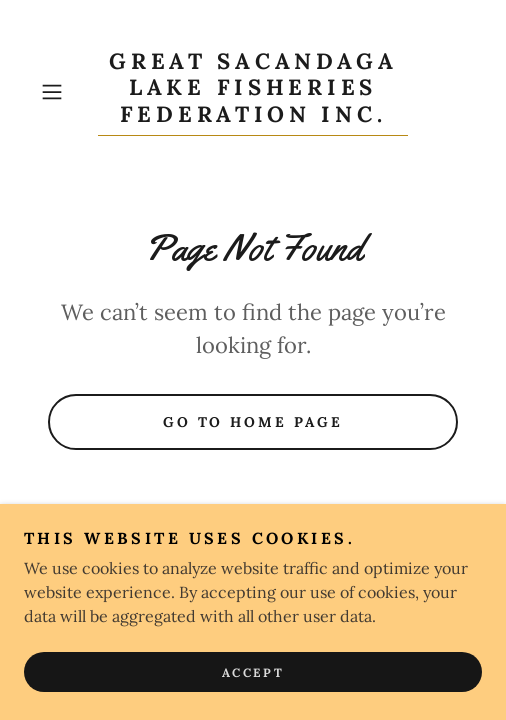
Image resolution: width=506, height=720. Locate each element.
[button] (65, 92)
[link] (252, 92)
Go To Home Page (253, 422)
